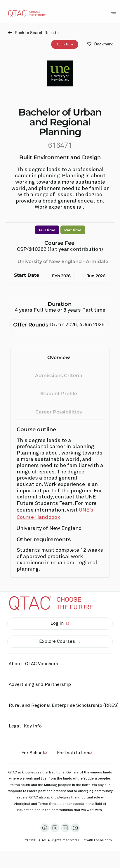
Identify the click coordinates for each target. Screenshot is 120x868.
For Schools (34, 753)
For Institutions (74, 753)
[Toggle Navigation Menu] (113, 13)
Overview (59, 357)
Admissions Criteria (59, 375)
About (15, 664)
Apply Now (65, 44)
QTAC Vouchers (42, 664)
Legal (15, 726)
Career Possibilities (59, 412)
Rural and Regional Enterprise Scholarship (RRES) (64, 705)
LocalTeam (103, 840)
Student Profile (59, 394)
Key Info (34, 726)
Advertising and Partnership (40, 684)
